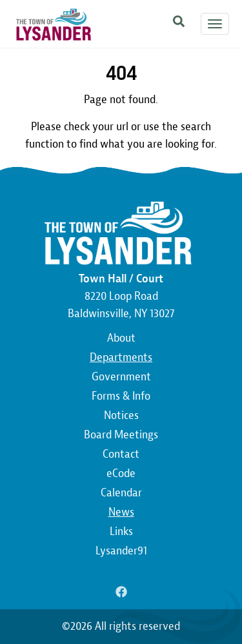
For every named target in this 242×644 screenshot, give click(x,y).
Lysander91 (121, 551)
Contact (121, 454)
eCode (121, 473)
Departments (121, 357)
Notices (121, 415)
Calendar (121, 493)
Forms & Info (121, 396)
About (121, 338)
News (121, 512)
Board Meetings (121, 435)
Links (121, 532)
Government (121, 377)
